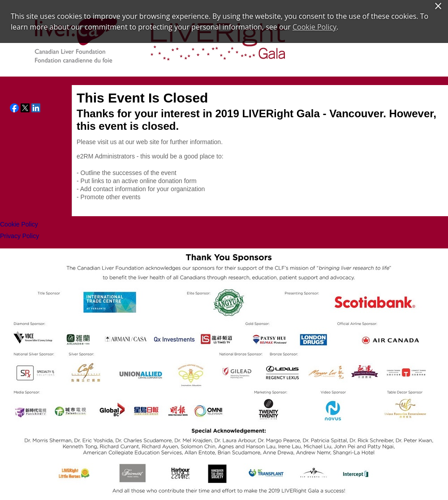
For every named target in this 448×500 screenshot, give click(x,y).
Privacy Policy (19, 236)
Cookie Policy (19, 224)
